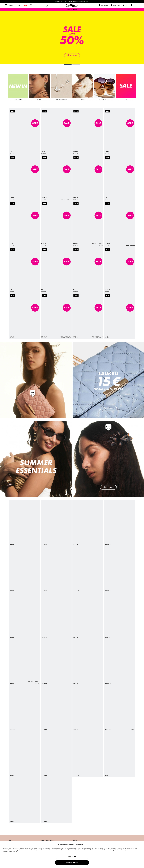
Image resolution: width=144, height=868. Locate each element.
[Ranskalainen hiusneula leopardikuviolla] (56, 800)
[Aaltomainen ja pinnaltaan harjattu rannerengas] (88, 178)
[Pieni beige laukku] (120, 270)
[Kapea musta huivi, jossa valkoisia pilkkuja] (120, 131)
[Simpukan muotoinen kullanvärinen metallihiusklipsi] (88, 662)
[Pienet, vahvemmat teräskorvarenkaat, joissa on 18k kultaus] (120, 708)
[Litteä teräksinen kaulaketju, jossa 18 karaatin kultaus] (88, 224)
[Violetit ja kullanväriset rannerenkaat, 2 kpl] (120, 316)
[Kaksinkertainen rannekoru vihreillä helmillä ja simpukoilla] (24, 615)
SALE (35, 123)
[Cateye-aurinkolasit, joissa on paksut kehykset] (24, 178)
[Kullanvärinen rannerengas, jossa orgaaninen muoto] (88, 131)
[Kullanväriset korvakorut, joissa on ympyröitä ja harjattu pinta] (56, 224)
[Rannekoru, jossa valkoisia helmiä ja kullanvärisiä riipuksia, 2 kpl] (24, 224)
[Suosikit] (127, 5)
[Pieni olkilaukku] (88, 569)
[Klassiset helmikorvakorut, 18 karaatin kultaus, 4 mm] (88, 316)
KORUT (20, 5)
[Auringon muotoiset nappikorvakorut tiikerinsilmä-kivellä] (120, 754)
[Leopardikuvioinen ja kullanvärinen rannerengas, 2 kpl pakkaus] (120, 662)
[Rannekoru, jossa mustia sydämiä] (88, 270)
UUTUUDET (12, 5)
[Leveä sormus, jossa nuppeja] (56, 270)
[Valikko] (6, 5)
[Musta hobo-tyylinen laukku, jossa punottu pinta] (120, 224)
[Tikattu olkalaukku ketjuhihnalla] (56, 131)
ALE (26, 5)
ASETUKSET (72, 856)
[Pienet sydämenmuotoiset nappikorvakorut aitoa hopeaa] (56, 178)
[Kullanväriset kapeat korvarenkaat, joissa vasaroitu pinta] (56, 708)
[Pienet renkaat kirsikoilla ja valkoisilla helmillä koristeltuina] (24, 270)
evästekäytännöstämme (10, 852)
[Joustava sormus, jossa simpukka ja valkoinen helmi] (56, 615)
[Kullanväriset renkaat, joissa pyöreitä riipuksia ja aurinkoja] (56, 754)
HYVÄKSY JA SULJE (72, 863)
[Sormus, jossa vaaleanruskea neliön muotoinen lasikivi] (24, 316)
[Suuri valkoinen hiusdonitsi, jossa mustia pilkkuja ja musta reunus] (120, 178)
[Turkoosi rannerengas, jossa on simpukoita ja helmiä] (56, 523)
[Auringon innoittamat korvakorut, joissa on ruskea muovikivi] (88, 754)
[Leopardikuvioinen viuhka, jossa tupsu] (24, 708)
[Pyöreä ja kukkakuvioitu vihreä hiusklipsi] (24, 754)
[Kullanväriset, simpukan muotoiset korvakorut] (120, 569)
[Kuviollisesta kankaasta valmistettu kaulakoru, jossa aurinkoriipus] (120, 523)
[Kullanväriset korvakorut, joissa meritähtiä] (120, 615)
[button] (117, 5)
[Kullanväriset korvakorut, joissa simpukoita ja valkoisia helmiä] (24, 523)
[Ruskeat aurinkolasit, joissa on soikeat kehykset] (24, 800)
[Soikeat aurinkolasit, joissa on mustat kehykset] (88, 523)
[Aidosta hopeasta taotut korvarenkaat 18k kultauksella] (56, 316)
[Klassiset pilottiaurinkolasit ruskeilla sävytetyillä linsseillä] (88, 615)
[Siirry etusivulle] (72, 5)
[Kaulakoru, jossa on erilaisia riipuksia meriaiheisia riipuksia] (56, 662)
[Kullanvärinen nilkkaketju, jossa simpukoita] (88, 708)
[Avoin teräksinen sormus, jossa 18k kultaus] (24, 662)
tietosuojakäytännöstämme (117, 850)
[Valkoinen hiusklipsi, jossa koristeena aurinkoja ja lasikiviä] (56, 569)
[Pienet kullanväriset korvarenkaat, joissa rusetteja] (24, 131)
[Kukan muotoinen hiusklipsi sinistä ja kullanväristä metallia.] (24, 569)
